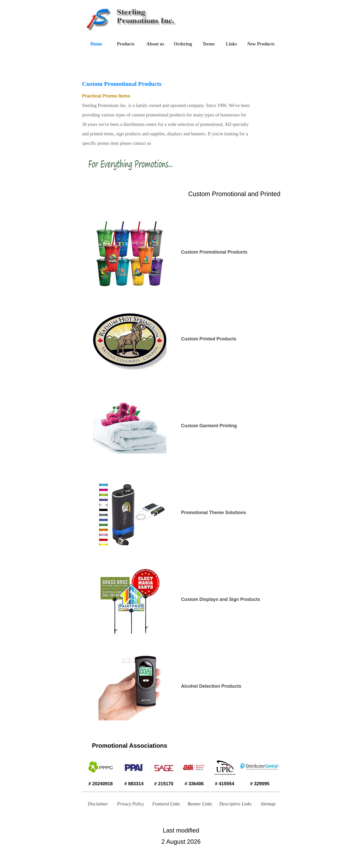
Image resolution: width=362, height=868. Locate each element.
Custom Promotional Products (214, 252)
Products (126, 44)
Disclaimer (98, 804)
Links (231, 44)
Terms (209, 44)
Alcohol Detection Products (211, 686)
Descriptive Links (235, 804)
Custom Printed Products (209, 339)
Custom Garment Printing (209, 426)
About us (155, 44)
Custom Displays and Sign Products (221, 599)
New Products (261, 44)
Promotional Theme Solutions (214, 513)
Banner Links (200, 804)
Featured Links (166, 804)
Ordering (183, 44)
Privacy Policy (130, 804)
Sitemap (268, 804)
